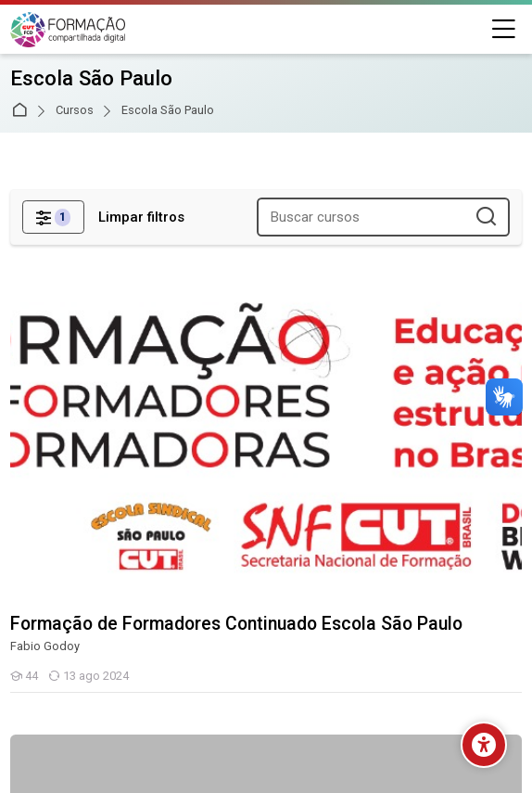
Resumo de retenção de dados (104, 732)
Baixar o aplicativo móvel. (87, 754)
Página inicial (23, 111)
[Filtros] (53, 217)
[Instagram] (266, 671)
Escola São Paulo (168, 111)
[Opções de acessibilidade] (484, 745)
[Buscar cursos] (487, 217)
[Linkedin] (233, 671)
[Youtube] (299, 671)
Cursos (75, 111)
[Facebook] (199, 671)
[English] (266, 619)
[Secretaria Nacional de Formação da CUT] (68, 30)
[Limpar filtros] (141, 217)
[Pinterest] (333, 671)
